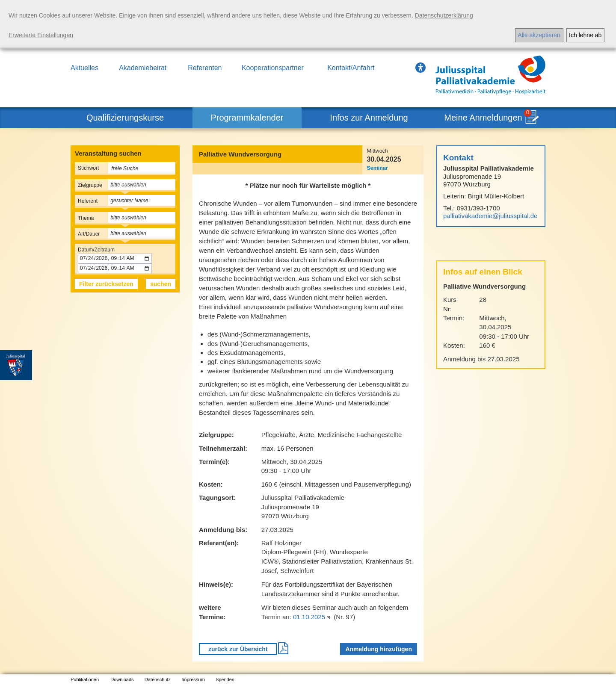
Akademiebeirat (143, 68)
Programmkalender (247, 118)
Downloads (122, 679)
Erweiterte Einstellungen (41, 35)
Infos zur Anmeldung (369, 118)
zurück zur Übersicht (238, 649)
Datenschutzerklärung (444, 15)
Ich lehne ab (585, 35)
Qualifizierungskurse (125, 118)
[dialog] (308, 24)
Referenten (205, 68)
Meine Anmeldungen (483, 118)
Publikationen (85, 679)
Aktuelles (84, 68)
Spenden (225, 679)
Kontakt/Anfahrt (351, 68)
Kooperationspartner (273, 68)
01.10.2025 (312, 617)
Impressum (193, 679)
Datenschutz (158, 679)
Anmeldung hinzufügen (379, 649)
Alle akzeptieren (539, 35)
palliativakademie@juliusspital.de (490, 216)
